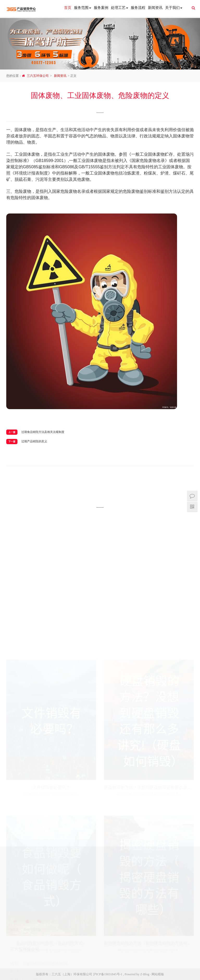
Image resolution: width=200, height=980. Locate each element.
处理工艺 (120, 8)
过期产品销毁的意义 (34, 441)
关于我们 (174, 8)
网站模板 (158, 974)
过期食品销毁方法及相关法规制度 (43, 432)
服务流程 (138, 8)
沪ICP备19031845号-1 (108, 974)
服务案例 (101, 8)
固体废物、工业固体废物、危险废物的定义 (100, 95)
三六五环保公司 (38, 76)
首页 (68, 8)
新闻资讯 (155, 8)
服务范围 (83, 8)
